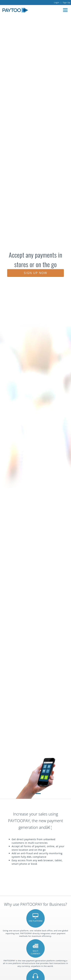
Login (57, 2)
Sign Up (66, 2)
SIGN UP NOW (35, 273)
